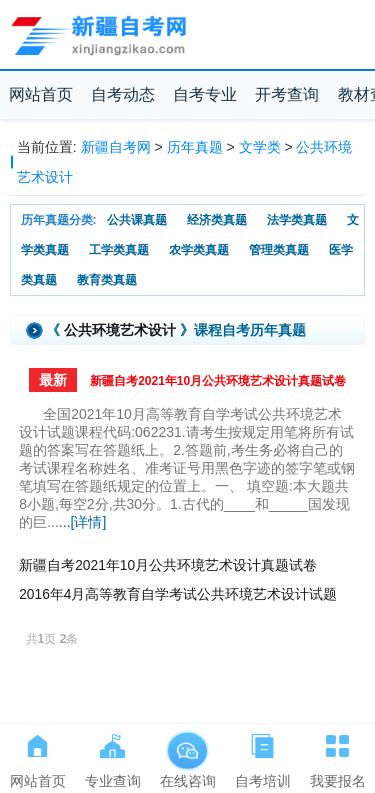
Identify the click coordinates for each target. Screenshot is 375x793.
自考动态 (123, 94)
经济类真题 (217, 220)
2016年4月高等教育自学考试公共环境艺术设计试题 (178, 594)
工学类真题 (119, 250)
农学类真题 (199, 250)
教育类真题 (107, 280)
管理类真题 (279, 250)
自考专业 (205, 94)
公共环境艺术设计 (122, 330)
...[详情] (82, 522)
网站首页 (41, 94)
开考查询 (287, 94)
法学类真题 (297, 220)
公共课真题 (137, 220)
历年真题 (195, 147)
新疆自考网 (116, 147)
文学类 (260, 147)
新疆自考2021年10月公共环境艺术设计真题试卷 (218, 381)
